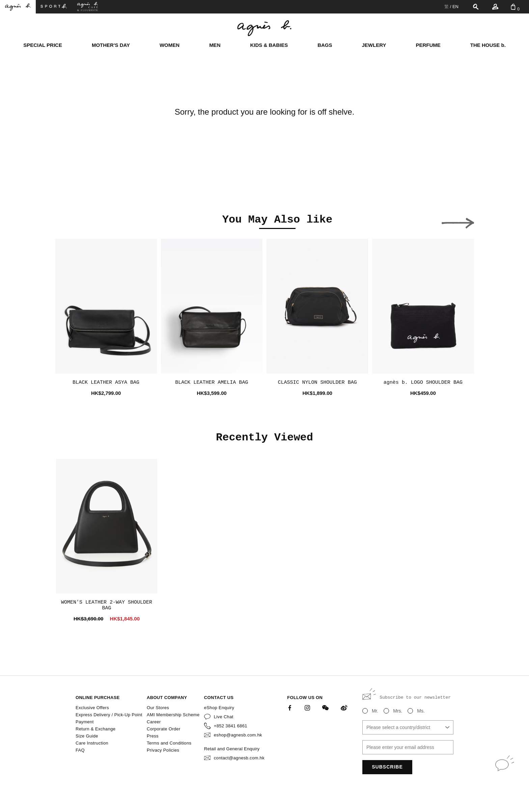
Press (153, 736)
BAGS (325, 45)
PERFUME (428, 45)
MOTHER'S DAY (111, 45)
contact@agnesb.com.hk (239, 758)
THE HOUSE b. (488, 45)
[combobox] (408, 727)
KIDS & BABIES (269, 45)
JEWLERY (374, 45)
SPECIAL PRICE (43, 45)
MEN (215, 45)
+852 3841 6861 (231, 726)
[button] (72, 221)
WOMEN (170, 45)
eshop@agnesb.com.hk (238, 735)
